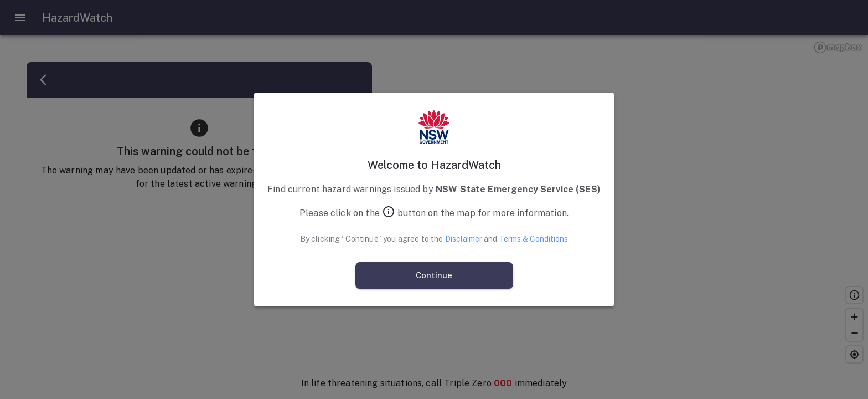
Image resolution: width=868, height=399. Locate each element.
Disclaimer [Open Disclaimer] (464, 239)
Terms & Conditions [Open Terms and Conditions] (533, 239)
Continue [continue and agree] (434, 275)
